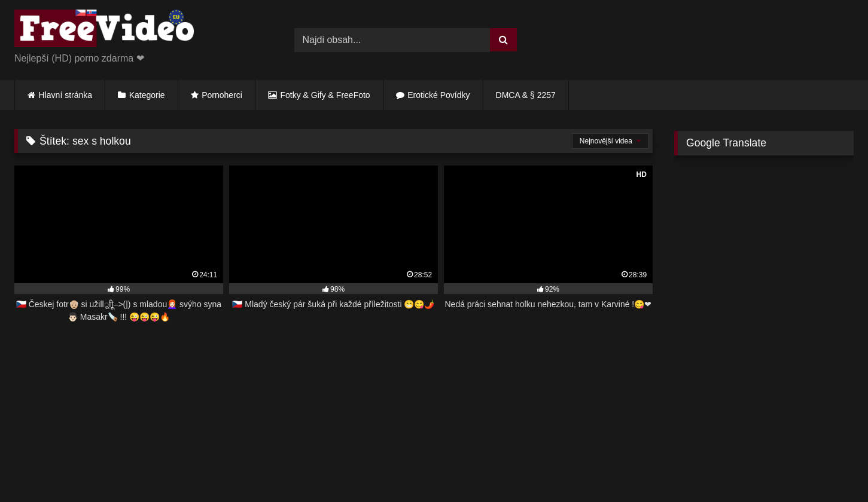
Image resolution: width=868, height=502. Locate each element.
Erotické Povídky (438, 95)
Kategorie (147, 95)
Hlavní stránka (66, 95)
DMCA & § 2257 (526, 95)
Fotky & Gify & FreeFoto (325, 95)
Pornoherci (222, 95)
